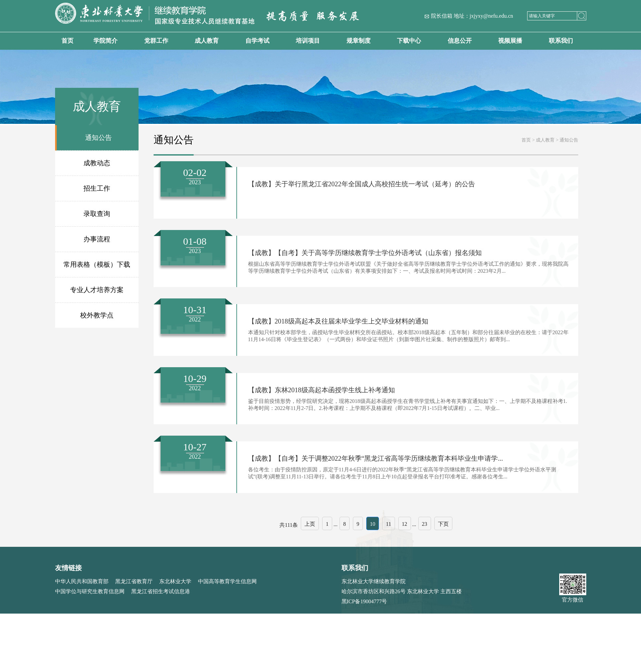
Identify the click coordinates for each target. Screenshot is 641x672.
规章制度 (359, 41)
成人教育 (207, 41)
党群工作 (156, 41)
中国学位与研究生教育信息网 (90, 591)
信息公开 (460, 41)
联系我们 (561, 41)
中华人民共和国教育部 (82, 581)
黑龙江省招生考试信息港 (161, 591)
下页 (443, 524)
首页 (67, 41)
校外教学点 (97, 315)
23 (425, 524)
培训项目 (308, 41)
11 (388, 524)
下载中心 (409, 41)
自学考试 (257, 41)
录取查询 (97, 214)
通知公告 (98, 138)
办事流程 (97, 239)
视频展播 (510, 41)
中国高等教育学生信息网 (227, 581)
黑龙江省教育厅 (134, 581)
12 (405, 524)
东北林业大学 (175, 581)
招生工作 (97, 188)
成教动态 (97, 163)
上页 (310, 524)
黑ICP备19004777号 (364, 601)
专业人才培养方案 (97, 290)
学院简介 (105, 41)
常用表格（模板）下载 (97, 264)
